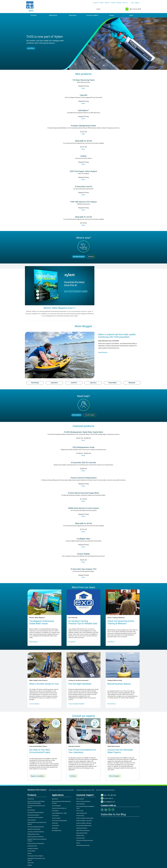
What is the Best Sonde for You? (44, 684)
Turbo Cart (125, 3)
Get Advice (73, 776)
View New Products (79, 257)
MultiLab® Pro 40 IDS (83, 141)
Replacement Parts (32, 846)
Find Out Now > (112, 704)
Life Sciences (55, 816)
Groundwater (55, 811)
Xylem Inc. (107, 3)
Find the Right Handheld (80, 684)
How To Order (80, 811)
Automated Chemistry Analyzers (36, 812)
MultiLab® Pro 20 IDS (83, 217)
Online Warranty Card (82, 813)
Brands (112, 15)
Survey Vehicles (31, 851)
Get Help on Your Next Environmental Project (40, 751)
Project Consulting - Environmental (85, 818)
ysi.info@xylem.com (109, 802)
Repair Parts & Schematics (83, 831)
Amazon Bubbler (84, 554)
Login (132, 3)
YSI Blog (113, 3)
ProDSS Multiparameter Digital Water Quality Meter (84, 432)
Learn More (31, 48)
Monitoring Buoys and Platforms (36, 837)
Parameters (73, 15)
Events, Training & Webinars (83, 801)
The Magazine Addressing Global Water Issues (42, 622)
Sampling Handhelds (33, 848)
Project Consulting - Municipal (84, 823)
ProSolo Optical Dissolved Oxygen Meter (84, 493)
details (83, 88)
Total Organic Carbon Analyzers (35, 856)
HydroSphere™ (83, 110)
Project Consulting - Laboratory (84, 821)
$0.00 (136, 9)
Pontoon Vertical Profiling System (84, 478)
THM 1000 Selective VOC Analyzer (83, 202)
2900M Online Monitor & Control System (83, 508)
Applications (53, 15)
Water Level (30, 863)
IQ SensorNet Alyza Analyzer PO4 (83, 569)
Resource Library (81, 838)
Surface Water (113, 383)
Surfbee (83, 156)
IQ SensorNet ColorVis (83, 187)
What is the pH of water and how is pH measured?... (62, 790)
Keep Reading (104, 352)
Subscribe (119, 3)
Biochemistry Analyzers (33, 815)
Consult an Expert (90, 415)
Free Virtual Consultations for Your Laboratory (82, 751)
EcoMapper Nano (83, 539)
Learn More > (111, 642)
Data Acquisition (32, 820)
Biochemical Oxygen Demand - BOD (85, 790)
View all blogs (35, 383)
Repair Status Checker (82, 833)
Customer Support (92, 15)
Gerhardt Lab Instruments (34, 829)
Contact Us (96, 3)
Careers (102, 3)
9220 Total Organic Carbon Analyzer (83, 171)
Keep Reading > (34, 642)
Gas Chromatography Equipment (36, 827)
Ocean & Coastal (56, 818)
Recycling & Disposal (82, 828)
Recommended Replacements (84, 826)
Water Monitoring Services (83, 845)
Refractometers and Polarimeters (36, 843)
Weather (30, 865)
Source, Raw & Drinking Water (59, 821)
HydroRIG (84, 95)
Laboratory (93, 383)
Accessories (31, 799)
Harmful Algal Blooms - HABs (59, 813)
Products (34, 15)
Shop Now (91, 257)
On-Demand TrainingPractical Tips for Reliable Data (83, 622)
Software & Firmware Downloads (85, 840)
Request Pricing (80, 835)
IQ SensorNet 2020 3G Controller (83, 463)
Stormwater (55, 823)
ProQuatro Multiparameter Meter (83, 126)
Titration (30, 853)
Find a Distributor (81, 804)
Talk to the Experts (114, 776)
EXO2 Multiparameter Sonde (83, 447)
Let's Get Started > (35, 704)
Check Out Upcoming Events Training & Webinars (121, 622)
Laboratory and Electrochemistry (36, 832)
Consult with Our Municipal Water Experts (120, 751)
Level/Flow (74, 383)
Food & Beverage (56, 806)
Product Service (80, 816)
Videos (78, 843)
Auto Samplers (31, 810)
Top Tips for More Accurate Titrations (105, 790)
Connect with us (108, 798)
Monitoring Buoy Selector (119, 684)
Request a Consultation (37, 776)
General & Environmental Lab (59, 808)
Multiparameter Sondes (33, 834)
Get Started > (72, 642)
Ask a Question (76, 415)
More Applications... (57, 831)
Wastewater (132, 383)
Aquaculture (54, 383)
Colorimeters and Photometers (35, 817)
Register (137, 3)
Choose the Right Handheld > (77, 704)
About (131, 15)
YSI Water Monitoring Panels (84, 80)
